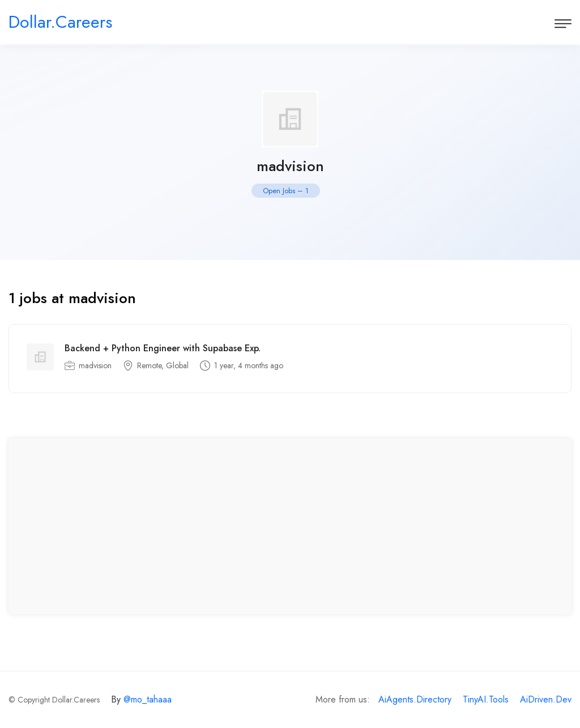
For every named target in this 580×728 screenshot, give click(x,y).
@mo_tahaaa (148, 699)
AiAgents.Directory (415, 699)
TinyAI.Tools (486, 699)
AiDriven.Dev (546, 699)
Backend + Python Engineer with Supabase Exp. (163, 348)
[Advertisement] (290, 526)
